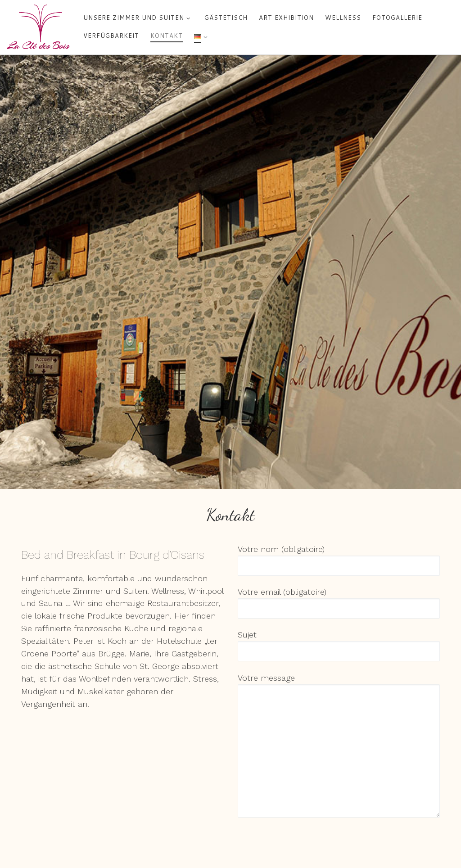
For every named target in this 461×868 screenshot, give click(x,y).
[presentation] (306, 842)
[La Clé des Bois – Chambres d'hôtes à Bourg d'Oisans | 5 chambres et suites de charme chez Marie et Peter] (38, 26)
